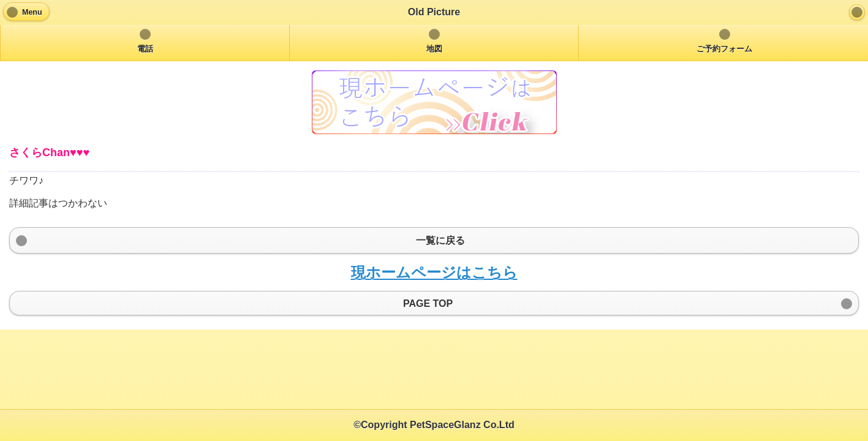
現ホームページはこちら (434, 272)
